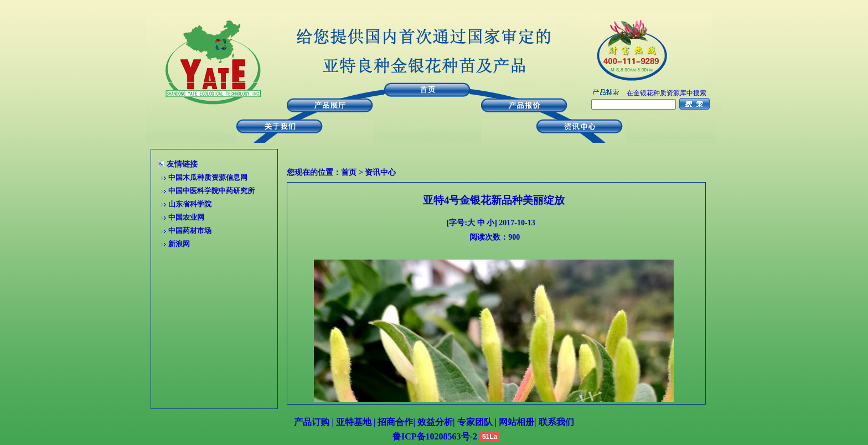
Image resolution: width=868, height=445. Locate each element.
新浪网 (179, 244)
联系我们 (555, 422)
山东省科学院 (190, 204)
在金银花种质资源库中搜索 (666, 93)
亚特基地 (353, 422)
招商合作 (394, 422)
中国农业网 (186, 217)
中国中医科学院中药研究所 (211, 191)
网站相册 (516, 422)
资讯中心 (380, 172)
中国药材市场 (190, 231)
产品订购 (312, 422)
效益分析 (435, 422)
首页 (349, 172)
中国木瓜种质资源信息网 (208, 177)
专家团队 (476, 422)
